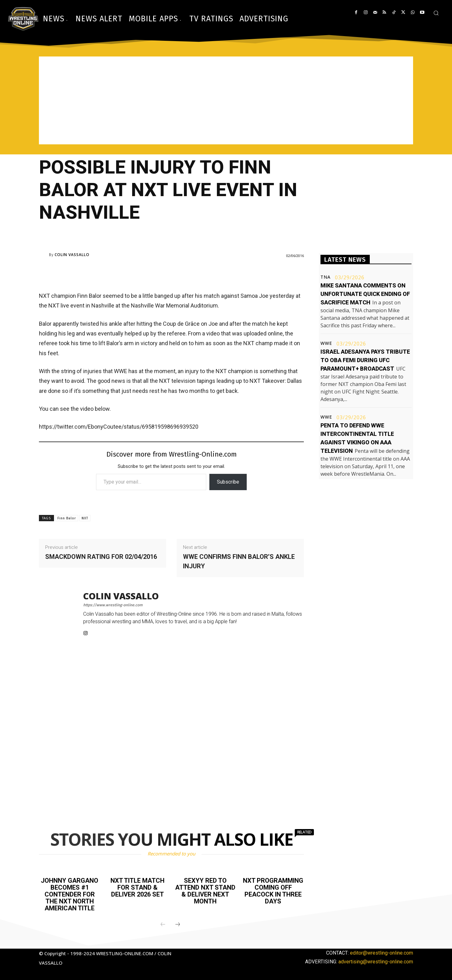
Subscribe (228, 482)
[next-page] (178, 925)
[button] (436, 13)
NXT (85, 518)
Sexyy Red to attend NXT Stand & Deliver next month (205, 891)
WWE (326, 343)
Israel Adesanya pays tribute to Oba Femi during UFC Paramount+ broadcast (365, 360)
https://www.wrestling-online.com (113, 605)
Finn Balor (67, 518)
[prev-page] (163, 925)
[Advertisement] (226, 100)
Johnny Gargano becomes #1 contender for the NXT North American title (70, 894)
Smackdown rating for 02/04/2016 (101, 557)
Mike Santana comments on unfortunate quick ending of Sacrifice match (365, 294)
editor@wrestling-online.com (382, 953)
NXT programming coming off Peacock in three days (273, 891)
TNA (326, 277)
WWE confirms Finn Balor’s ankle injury (239, 561)
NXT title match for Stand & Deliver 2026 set (137, 887)
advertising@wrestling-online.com (376, 962)
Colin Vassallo (72, 255)
